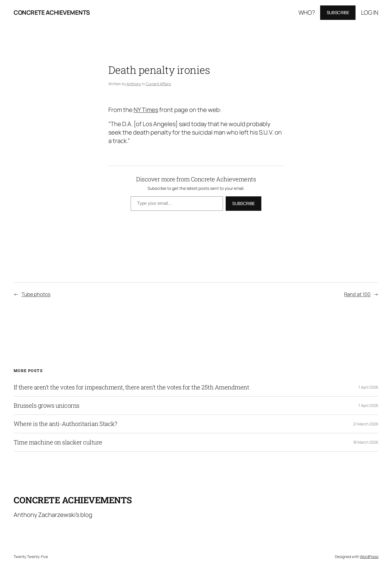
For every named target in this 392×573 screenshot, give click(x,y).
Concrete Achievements (52, 13)
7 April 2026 (368, 387)
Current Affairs (158, 84)
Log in (370, 13)
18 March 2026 (366, 442)
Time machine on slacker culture (58, 442)
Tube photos (36, 294)
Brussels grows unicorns (47, 406)
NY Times (146, 110)
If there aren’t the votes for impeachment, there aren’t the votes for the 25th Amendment (131, 387)
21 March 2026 (366, 424)
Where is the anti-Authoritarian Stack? (65, 424)
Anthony (134, 84)
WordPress (369, 557)
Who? (307, 13)
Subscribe (338, 13)
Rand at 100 (357, 294)
